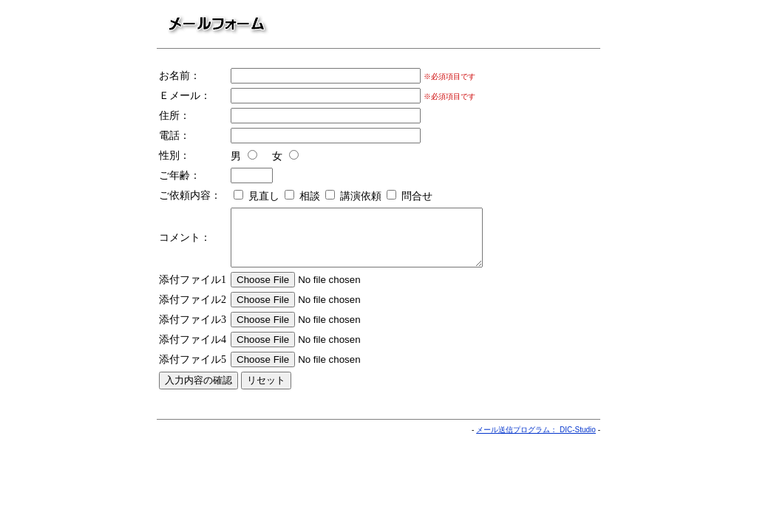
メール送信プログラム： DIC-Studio (536, 441)
